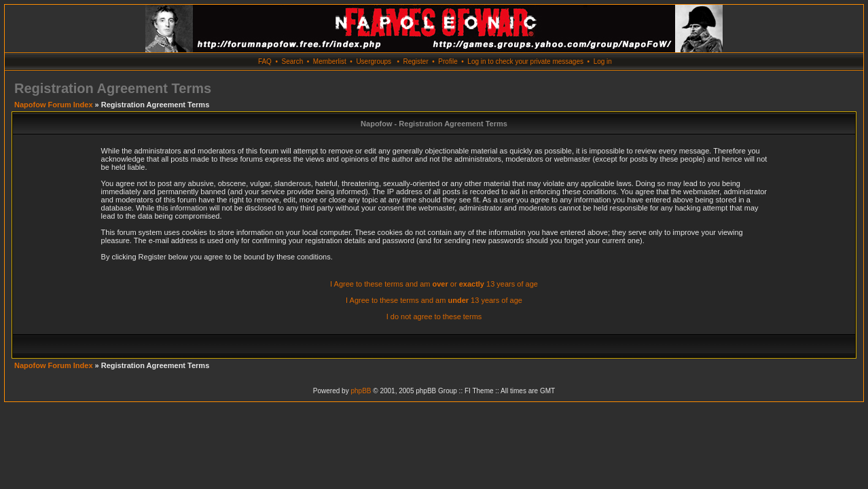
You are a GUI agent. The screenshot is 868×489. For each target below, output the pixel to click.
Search (293, 61)
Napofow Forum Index (54, 105)
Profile (448, 61)
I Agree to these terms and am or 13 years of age (434, 284)
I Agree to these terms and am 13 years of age (434, 300)
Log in (603, 61)
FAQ (265, 61)
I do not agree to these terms (434, 316)
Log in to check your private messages (525, 61)
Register (415, 61)
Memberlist (330, 61)
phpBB (361, 391)
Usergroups (374, 61)
